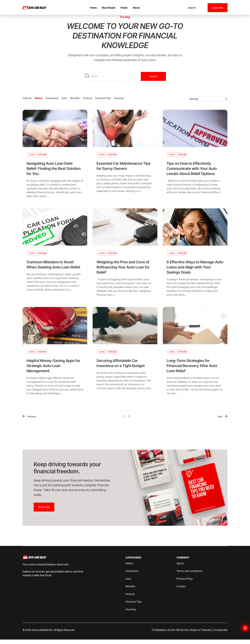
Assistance (52, 103)
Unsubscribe (221, 634)
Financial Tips (103, 103)
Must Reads (109, 8)
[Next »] (223, 421)
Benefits (75, 103)
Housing (119, 103)
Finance (87, 103)
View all (27, 103)
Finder (124, 8)
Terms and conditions (189, 575)
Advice (39, 103)
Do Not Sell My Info (179, 634)
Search (192, 8)
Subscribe (218, 8)
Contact (181, 591)
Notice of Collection (202, 634)
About (136, 8)
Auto (64, 103)
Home (94, 8)
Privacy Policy (185, 583)
